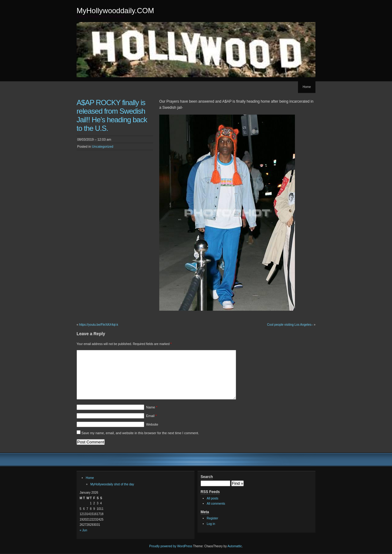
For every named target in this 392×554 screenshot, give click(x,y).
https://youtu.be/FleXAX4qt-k (98, 325)
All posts (213, 498)
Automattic (235, 546)
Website (152, 424)
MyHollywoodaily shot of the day (112, 484)
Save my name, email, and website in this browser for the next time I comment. (140, 433)
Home (307, 87)
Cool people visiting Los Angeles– (290, 325)
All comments (216, 504)
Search (207, 477)
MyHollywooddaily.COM (115, 11)
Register (212, 518)
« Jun (83, 530)
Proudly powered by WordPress (171, 546)
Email (151, 416)
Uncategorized (103, 146)
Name (152, 407)
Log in (211, 524)
